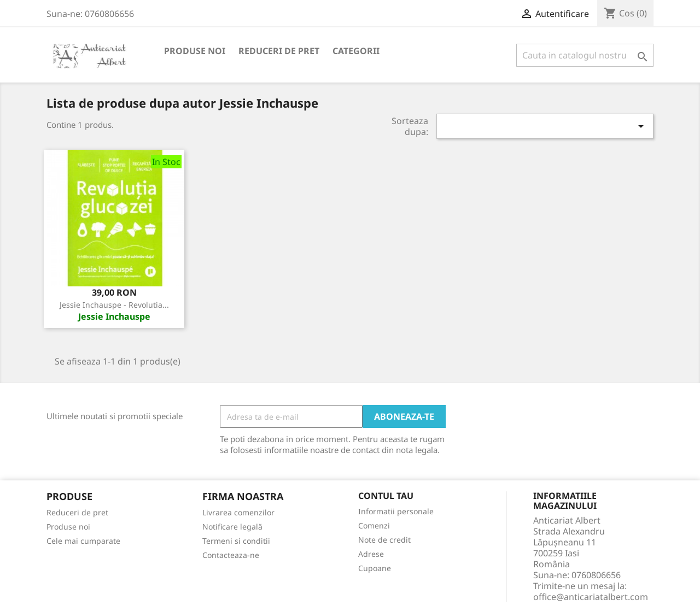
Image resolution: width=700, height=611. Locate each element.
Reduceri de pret (279, 51)
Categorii (356, 51)
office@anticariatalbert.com (591, 597)
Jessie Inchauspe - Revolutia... (114, 305)
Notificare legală (232, 527)
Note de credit (384, 540)
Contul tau (386, 496)
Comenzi (374, 525)
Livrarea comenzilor (238, 512)
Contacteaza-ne (231, 555)
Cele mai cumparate (83, 541)
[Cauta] (585, 55)
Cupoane (375, 568)
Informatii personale (396, 511)
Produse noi (195, 51)
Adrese (371, 554)
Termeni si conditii (236, 541)
